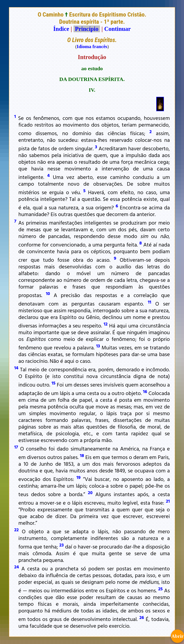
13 (98, 346)
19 (78, 477)
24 (16, 567)
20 (90, 492)
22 (16, 529)
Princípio (87, 29)
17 (16, 447)
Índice (61, 29)
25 (161, 589)
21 (168, 501)
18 (82, 455)
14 (16, 368)
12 (106, 324)
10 (48, 293)
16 (145, 391)
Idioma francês (92, 47)
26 (142, 617)
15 (53, 383)
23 (61, 545)
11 (149, 302)
